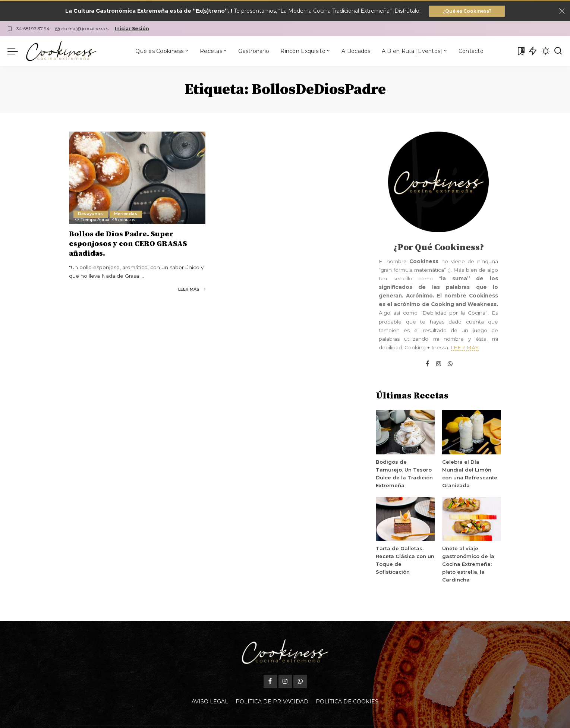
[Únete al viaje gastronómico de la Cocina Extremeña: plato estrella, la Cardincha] (472, 520)
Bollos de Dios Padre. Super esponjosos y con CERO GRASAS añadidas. (128, 244)
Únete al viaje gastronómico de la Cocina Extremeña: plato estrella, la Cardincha (468, 565)
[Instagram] (439, 365)
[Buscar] (558, 52)
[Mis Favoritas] (520, 52)
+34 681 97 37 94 (29, 29)
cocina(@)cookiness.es (82, 29)
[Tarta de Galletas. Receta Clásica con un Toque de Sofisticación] (405, 520)
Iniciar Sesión (132, 29)
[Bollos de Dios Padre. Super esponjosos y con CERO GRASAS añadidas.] (137, 179)
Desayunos (91, 215)
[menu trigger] (16, 52)
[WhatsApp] (450, 365)
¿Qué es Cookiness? (467, 11)
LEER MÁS (465, 348)
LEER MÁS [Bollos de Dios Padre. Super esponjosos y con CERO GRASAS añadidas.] (192, 289)
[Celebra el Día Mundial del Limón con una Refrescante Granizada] (472, 433)
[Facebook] (427, 365)
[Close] (562, 12)
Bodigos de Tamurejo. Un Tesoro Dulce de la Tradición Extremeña (405, 471)
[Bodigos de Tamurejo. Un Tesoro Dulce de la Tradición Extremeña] (405, 433)
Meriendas (126, 215)
